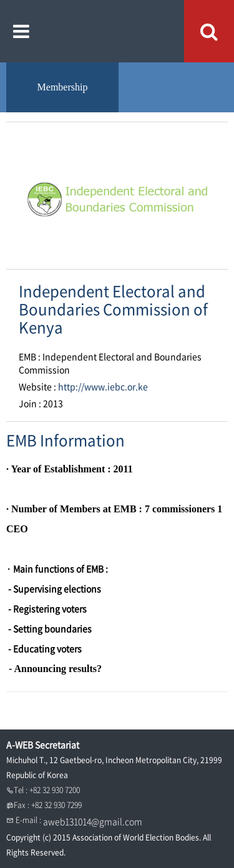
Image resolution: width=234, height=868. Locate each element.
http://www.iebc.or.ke (103, 386)
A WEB (117, 31)
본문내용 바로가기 (0, 0)
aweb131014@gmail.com (93, 821)
